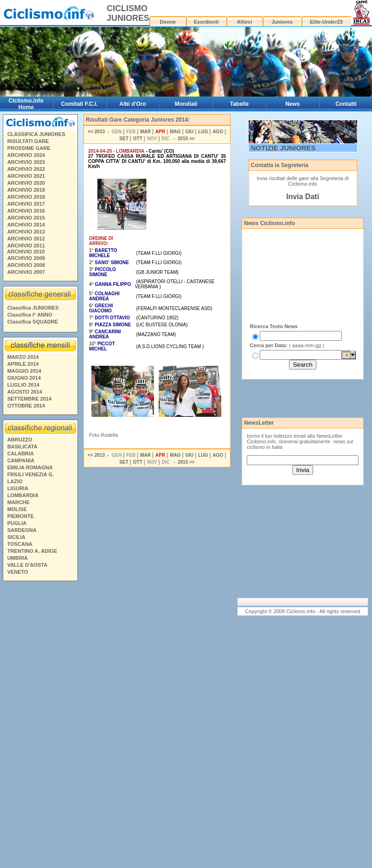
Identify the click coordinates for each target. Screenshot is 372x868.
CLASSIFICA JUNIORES (36, 134)
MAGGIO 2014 (24, 371)
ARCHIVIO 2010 (26, 252)
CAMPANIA (21, 460)
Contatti (346, 104)
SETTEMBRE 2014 (29, 399)
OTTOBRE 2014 (26, 406)
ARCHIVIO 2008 (26, 265)
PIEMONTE (21, 516)
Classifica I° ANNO (30, 315)
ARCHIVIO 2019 (26, 190)
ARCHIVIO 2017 (26, 204)
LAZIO (15, 481)
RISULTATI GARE (28, 141)
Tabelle (239, 104)
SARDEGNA (22, 530)
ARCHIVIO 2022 (26, 169)
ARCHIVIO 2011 (26, 246)
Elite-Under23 (326, 22)
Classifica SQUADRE (33, 322)
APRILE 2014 (23, 364)
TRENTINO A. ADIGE (32, 551)
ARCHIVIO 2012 (26, 239)
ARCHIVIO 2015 (26, 218)
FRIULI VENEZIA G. (31, 474)
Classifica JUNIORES (33, 308)
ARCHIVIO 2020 (26, 183)
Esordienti (206, 22)
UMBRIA (18, 558)
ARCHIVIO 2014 (26, 225)
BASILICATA (22, 447)
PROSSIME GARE (29, 148)
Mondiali (186, 104)
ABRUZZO (20, 440)
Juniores (282, 22)
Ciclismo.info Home (26, 104)
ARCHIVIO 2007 (26, 272)
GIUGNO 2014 (24, 378)
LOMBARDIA (23, 495)
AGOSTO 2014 (25, 392)
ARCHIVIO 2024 (26, 155)
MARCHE (19, 502)
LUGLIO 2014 (23, 385)
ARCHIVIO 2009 (26, 258)
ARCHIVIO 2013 (26, 232)
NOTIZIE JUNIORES (283, 148)
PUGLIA (17, 523)
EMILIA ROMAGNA (30, 467)
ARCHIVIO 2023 (26, 162)
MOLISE (17, 509)
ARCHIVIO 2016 (26, 211)
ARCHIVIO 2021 (26, 176)
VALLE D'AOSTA (28, 565)
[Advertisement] (40, 726)
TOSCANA (20, 544)
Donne (168, 22)
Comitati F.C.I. (79, 104)
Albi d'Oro (133, 104)
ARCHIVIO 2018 (26, 197)
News (292, 104)
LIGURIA (18, 488)
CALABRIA (21, 453)
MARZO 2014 (23, 357)
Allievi (244, 22)
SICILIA (16, 537)
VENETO (18, 572)
